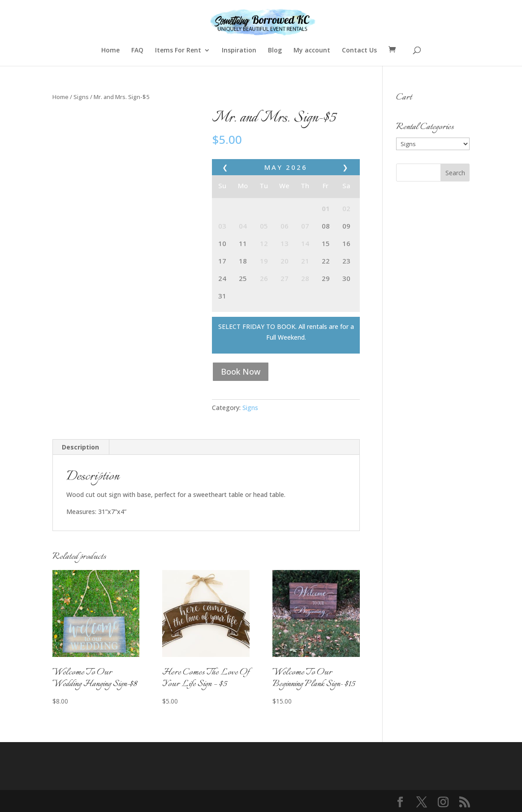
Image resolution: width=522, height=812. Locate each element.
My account (312, 51)
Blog (275, 51)
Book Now (241, 371)
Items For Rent (178, 51)
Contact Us (359, 51)
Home (110, 51)
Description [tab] (80, 447)
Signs (81, 97)
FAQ (137, 51)
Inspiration (239, 51)
